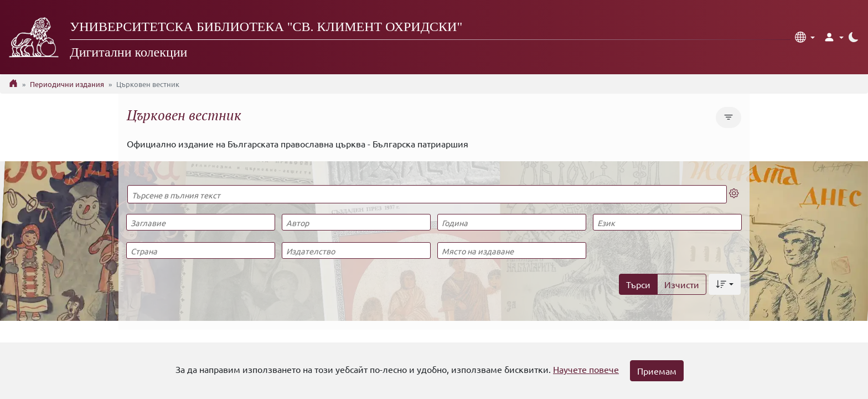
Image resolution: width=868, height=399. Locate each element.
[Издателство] (356, 250)
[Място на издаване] (512, 250)
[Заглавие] (200, 222)
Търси (638, 284)
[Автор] (356, 222)
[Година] (512, 222)
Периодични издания (67, 84)
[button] (805, 37)
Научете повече (586, 369)
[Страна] (200, 250)
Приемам (657, 371)
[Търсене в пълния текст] (427, 194)
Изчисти (682, 284)
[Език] (667, 222)
